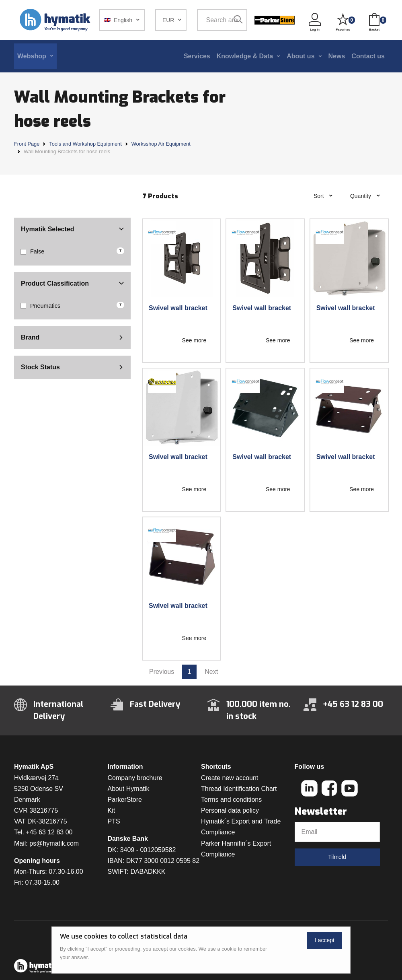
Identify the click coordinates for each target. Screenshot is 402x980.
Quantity (361, 196)
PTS (114, 821)
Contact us (368, 56)
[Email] (337, 832)
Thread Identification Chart (239, 789)
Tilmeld (337, 857)
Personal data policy (230, 810)
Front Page (27, 144)
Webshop (32, 56)
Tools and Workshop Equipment (85, 144)
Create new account (230, 778)
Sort (320, 196)
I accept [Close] (325, 940)
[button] (122, 20)
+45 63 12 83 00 (49, 832)
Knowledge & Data (245, 56)
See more (194, 340)
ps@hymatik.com (54, 843)
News (337, 56)
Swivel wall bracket (178, 308)
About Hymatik (129, 789)
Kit (112, 810)
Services (197, 56)
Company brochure (135, 778)
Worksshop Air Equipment (161, 144)
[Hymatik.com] (56, 20)
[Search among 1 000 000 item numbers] (222, 20)
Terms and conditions (231, 800)
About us (300, 56)
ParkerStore (125, 800)
